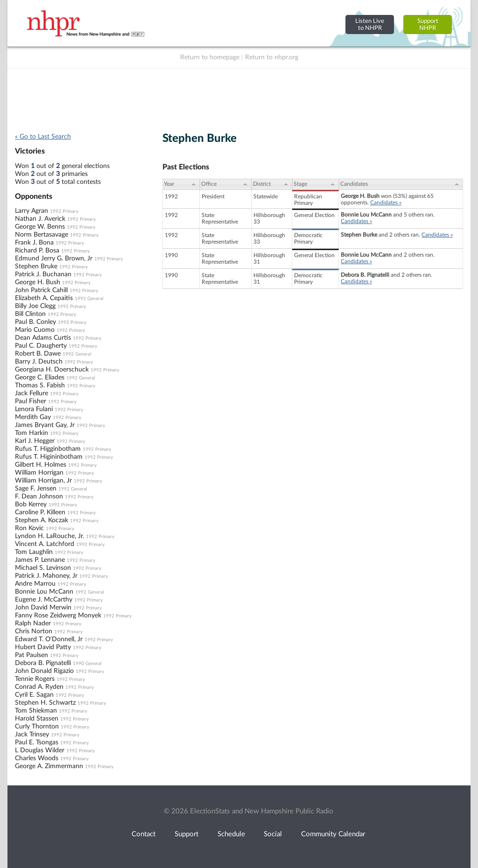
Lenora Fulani (34, 409)
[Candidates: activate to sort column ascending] (401, 184)
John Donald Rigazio (44, 671)
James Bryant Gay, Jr (45, 425)
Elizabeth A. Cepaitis (44, 298)
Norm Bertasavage (42, 235)
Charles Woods (37, 758)
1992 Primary (64, 211)
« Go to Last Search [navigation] (43, 137)
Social (273, 834)
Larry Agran (32, 211)
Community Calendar (333, 834)
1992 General (89, 299)
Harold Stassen (37, 719)
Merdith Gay (33, 417)
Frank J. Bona (34, 243)
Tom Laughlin (34, 552)
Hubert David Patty (43, 647)
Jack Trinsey (32, 735)
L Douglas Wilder (40, 750)
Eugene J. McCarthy (44, 600)
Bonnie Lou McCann (44, 592)
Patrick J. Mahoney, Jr (46, 576)
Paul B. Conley (35, 322)
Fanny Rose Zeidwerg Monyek (58, 616)
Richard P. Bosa (37, 251)
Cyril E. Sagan (34, 695)
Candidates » (386, 203)
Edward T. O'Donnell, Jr (49, 639)
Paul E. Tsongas (37, 742)
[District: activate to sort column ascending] (272, 184)
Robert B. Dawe (38, 354)
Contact (144, 834)
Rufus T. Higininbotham (49, 457)
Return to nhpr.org (272, 57)
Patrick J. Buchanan (43, 274)
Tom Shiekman (36, 711)
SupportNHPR (428, 24)
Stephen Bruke (36, 266)
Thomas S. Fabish (40, 385)
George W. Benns (40, 227)
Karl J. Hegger (35, 441)
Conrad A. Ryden (39, 687)
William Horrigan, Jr (43, 481)
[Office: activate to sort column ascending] (226, 184)
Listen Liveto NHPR (370, 24)
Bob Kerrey (31, 504)
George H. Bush (38, 282)
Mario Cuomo (35, 330)
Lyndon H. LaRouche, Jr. (49, 536)
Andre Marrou (35, 584)
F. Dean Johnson (39, 497)
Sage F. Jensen (36, 489)
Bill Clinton (30, 314)
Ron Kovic (29, 528)
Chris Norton (34, 631)
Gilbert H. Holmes (41, 465)
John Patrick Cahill (41, 290)
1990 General (87, 664)
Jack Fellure (32, 393)
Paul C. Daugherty (41, 346)
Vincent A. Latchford (45, 544)
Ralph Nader (33, 623)
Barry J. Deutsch (39, 362)
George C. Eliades (40, 378)
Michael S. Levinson (43, 568)
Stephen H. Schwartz (45, 703)
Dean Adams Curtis (43, 338)
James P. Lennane (40, 560)
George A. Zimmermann (49, 766)
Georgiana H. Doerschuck (52, 370)
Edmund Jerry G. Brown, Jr (54, 259)
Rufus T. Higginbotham (48, 449)
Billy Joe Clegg (35, 306)
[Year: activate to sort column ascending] (181, 184)
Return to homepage (210, 57)
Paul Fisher (31, 401)
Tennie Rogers (35, 679)
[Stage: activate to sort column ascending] (316, 184)
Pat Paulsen (32, 655)
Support (186, 834)
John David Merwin (43, 608)
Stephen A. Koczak (42, 520)
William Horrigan (39, 473)
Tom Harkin (32, 433)
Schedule (231, 834)
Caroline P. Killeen (40, 512)
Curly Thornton (37, 727)
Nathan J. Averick (40, 219)
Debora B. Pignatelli (43, 663)
